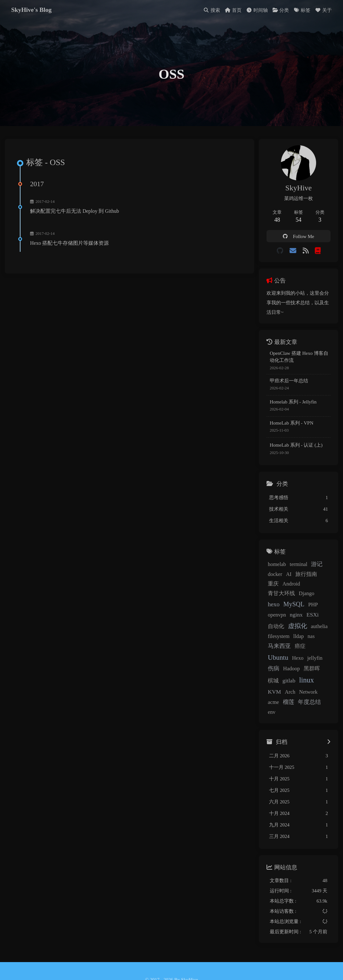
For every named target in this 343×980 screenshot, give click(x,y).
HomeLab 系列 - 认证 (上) (294, 447)
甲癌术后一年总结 (286, 383)
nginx (307, 607)
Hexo (295, 650)
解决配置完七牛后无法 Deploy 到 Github (76, 214)
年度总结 (277, 694)
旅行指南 (304, 576)
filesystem (297, 629)
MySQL (311, 596)
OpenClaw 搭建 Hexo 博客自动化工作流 (299, 359)
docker (272, 576)
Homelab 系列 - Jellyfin (291, 404)
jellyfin (312, 650)
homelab (274, 566)
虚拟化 (311, 618)
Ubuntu (275, 650)
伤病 (271, 661)
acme (307, 684)
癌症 (308, 638)
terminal (296, 566)
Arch (271, 684)
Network (289, 684)
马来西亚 (288, 638)
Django (273, 597)
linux (304, 672)
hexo (290, 597)
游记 (314, 566)
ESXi (271, 618)
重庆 (324, 576)
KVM (322, 673)
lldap (317, 629)
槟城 (271, 673)
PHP (270, 607)
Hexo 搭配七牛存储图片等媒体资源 (70, 246)
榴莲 (323, 684)
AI (286, 576)
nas (269, 638)
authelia (274, 629)
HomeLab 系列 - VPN (289, 425)
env (296, 694)
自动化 (289, 619)
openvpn (288, 607)
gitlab (286, 673)
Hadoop (289, 661)
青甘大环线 (300, 586)
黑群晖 (309, 661)
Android (274, 586)
